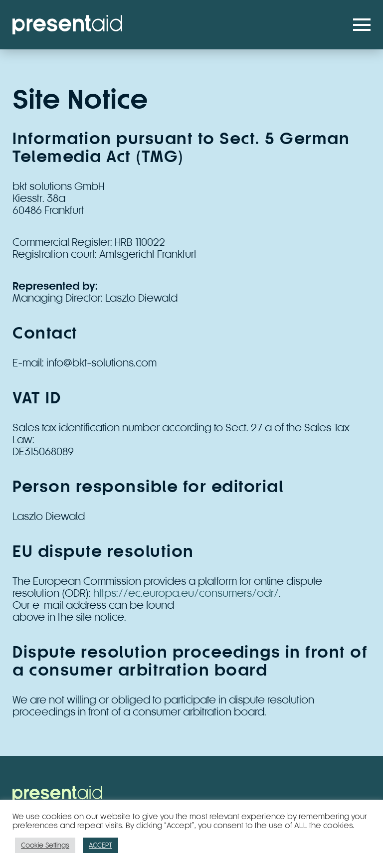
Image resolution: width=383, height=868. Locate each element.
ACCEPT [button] (100, 845)
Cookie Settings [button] (45, 845)
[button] (362, 25)
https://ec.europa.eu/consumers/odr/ (186, 593)
